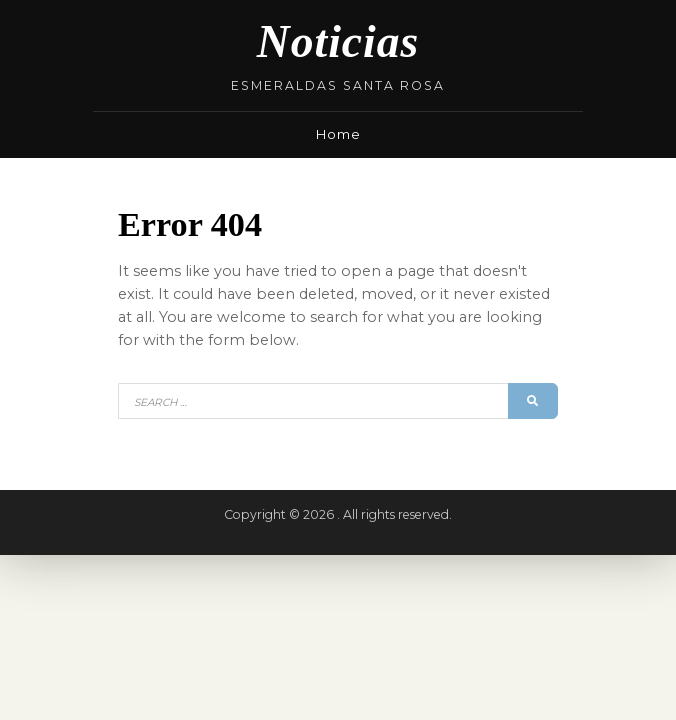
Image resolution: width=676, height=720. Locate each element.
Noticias (338, 41)
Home (338, 134)
